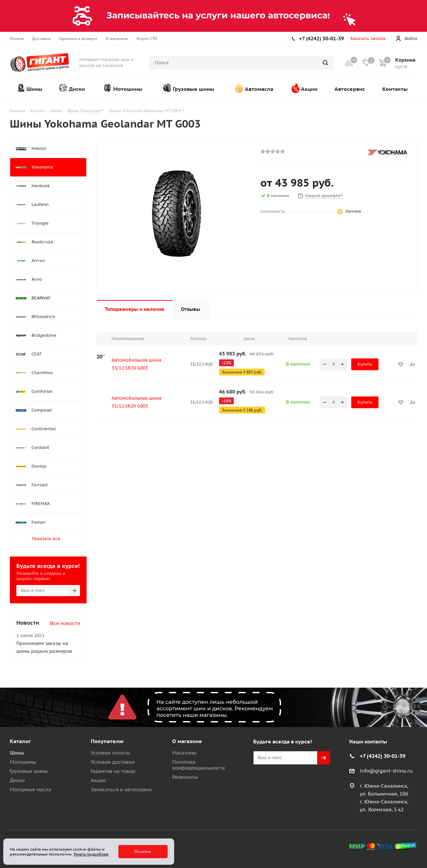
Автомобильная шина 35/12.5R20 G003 (136, 402)
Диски (17, 780)
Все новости (65, 623)
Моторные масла (31, 789)
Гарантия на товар (113, 771)
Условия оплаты (111, 753)
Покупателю (107, 741)
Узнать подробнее (91, 854)
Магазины (184, 753)
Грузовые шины (29, 771)
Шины (17, 753)
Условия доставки (113, 762)
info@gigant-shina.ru (386, 771)
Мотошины (23, 762)
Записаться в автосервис (122, 789)
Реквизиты (185, 777)
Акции (98, 780)
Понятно (143, 851)
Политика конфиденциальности (198, 765)
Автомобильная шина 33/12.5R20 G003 (136, 364)
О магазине (187, 741)
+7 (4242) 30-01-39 (322, 39)
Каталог (20, 741)
